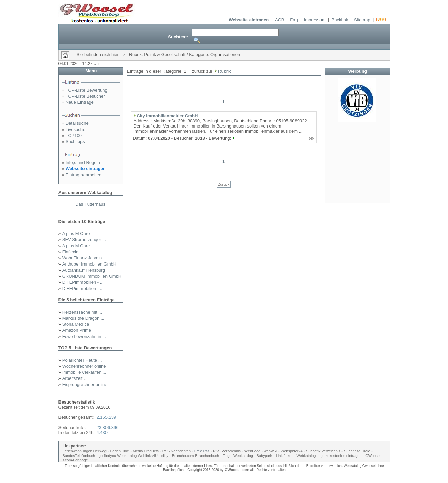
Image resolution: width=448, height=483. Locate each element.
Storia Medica (76, 324)
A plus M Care (76, 234)
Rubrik (224, 71)
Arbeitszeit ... (75, 378)
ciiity (165, 456)
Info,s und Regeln (83, 163)
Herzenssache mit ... (82, 312)
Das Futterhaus (90, 204)
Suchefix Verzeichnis (324, 451)
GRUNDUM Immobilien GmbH (92, 276)
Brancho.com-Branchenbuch (196, 456)
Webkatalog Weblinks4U (137, 456)
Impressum (315, 20)
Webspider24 (292, 451)
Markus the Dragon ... (83, 318)
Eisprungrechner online (85, 384)
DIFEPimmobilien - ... (83, 282)
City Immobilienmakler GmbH (167, 116)
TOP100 (74, 135)
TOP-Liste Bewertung (87, 90)
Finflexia (70, 252)
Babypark (264, 456)
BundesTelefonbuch (79, 456)
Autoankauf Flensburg (84, 270)
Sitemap (362, 20)
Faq (294, 20)
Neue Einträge (80, 102)
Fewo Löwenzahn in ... (84, 336)
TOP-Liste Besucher (85, 96)
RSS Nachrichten (176, 451)
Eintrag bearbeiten (84, 175)
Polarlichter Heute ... (82, 360)
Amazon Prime (77, 330)
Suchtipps (75, 142)
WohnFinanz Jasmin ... (85, 258)
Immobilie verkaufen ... (84, 372)
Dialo (366, 451)
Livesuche (76, 129)
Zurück (224, 184)
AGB (279, 20)
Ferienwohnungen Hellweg (85, 451)
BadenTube (119, 451)
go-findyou (107, 456)
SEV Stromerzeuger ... (84, 240)
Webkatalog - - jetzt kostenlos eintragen (329, 456)
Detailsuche (77, 123)
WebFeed (253, 451)
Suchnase (352, 451)
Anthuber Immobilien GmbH (89, 264)
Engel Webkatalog (238, 456)
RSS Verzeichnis (227, 451)
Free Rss (202, 451)
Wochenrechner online (84, 366)
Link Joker (284, 456)
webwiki (271, 451)
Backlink (340, 20)
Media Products (146, 451)
